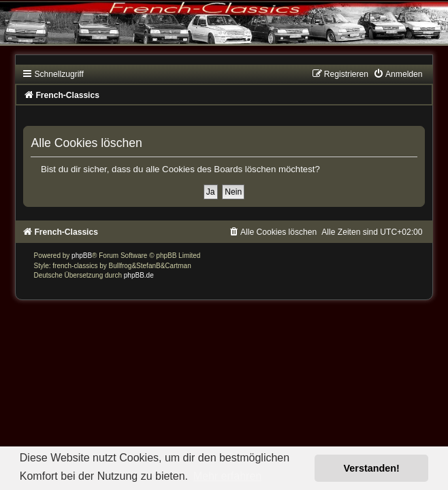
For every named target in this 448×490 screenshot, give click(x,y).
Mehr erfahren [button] (228, 476)
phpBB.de (139, 275)
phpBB (82, 256)
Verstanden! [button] (372, 468)
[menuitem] (398, 74)
